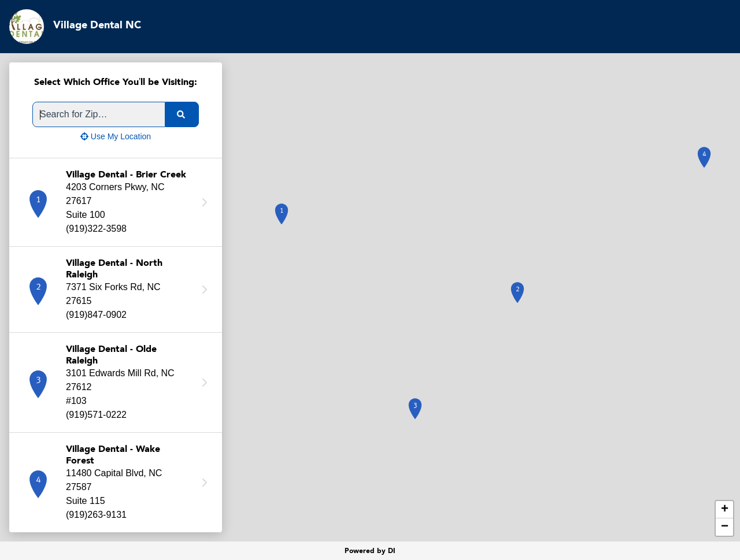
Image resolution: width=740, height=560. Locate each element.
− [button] (725, 527)
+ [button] (725, 510)
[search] (182, 114)
